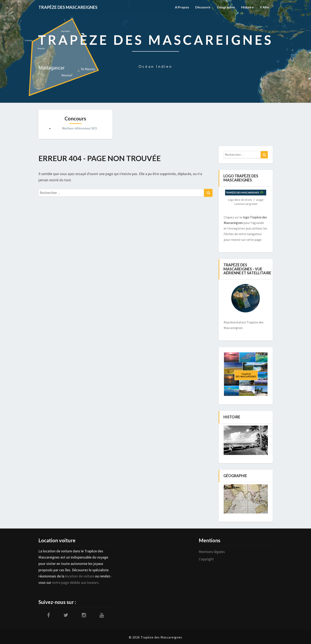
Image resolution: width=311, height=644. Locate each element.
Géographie (226, 7)
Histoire (247, 7)
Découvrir (203, 7)
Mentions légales (212, 552)
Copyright (206, 559)
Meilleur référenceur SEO (80, 128)
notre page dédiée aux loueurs (75, 582)
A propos (182, 7)
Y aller (265, 7)
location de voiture (80, 576)
